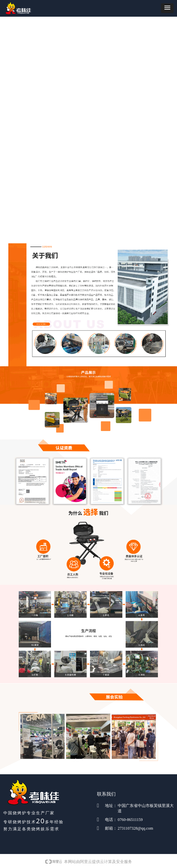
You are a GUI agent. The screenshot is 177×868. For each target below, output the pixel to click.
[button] (167, 8)
